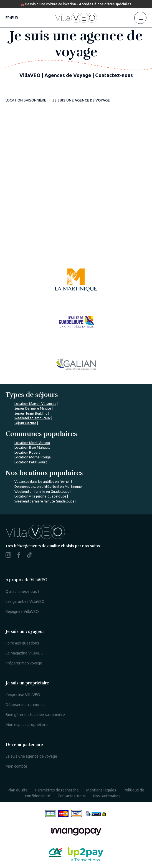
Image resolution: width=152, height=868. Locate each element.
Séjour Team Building (31, 413)
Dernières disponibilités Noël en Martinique (48, 487)
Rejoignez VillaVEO (22, 611)
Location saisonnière (26, 100)
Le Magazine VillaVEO (25, 653)
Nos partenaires (107, 796)
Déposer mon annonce (25, 705)
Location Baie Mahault (32, 447)
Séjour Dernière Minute (33, 408)
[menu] (140, 18)
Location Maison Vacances (35, 404)
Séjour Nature (25, 423)
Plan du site (18, 790)
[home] (76, 18)
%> (39, 531)
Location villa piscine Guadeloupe (40, 496)
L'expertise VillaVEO (23, 695)
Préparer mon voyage (24, 663)
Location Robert (27, 452)
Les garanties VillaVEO (25, 601)
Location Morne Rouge (33, 457)
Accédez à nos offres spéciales (105, 4)
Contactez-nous (72, 796)
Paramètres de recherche (57, 790)
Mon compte (16, 766)
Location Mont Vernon (32, 443)
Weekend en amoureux (32, 418)
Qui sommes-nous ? (22, 592)
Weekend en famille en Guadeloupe (42, 492)
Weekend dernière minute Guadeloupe (45, 501)
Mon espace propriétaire (27, 725)
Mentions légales (101, 790)
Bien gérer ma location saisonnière (35, 715)
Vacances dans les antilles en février (42, 482)
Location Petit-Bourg (31, 462)
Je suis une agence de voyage (31, 756)
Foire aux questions (22, 643)
